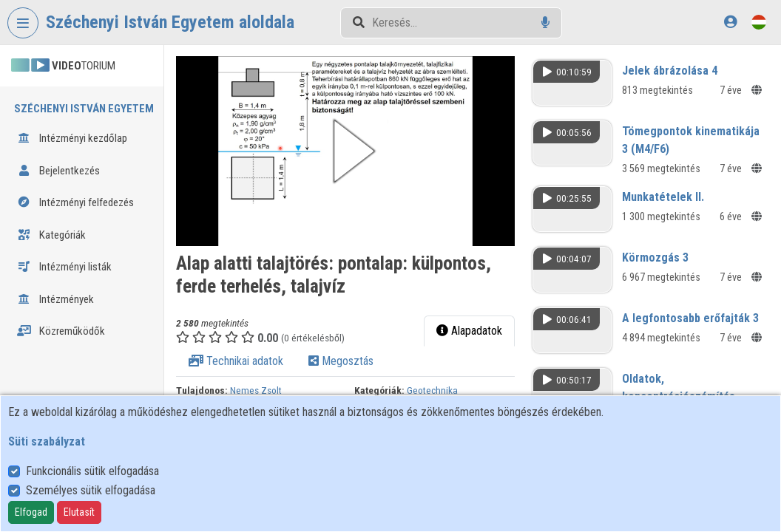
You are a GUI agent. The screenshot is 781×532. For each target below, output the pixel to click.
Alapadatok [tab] (469, 331)
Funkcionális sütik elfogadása (92, 471)
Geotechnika (432, 390)
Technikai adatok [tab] (236, 361)
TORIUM (63, 66)
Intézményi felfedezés (75, 202)
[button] (345, 151)
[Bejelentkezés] (730, 22)
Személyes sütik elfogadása (91, 490)
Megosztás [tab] (341, 361)
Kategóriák (51, 235)
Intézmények (55, 299)
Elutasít (79, 512)
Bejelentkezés (58, 171)
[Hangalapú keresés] (545, 23)
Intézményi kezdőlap (72, 138)
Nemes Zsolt (256, 390)
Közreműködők (61, 331)
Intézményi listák (64, 267)
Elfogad (31, 512)
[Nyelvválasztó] (759, 22)
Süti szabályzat (47, 441)
